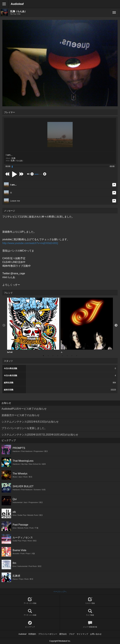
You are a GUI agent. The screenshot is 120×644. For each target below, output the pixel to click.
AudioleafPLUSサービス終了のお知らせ (24, 409)
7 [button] (72, 356)
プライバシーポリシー (48, 634)
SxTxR (33, 325)
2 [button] (48, 356)
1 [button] (43, 356)
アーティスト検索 (30, 613)
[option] (33, 325)
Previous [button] (4, 325)
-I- (87, 325)
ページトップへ (60, 592)
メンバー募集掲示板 (90, 624)
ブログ (72, 634)
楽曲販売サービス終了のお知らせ (21, 415)
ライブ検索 (90, 613)
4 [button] (58, 356)
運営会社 (63, 634)
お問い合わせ (96, 634)
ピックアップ (30, 624)
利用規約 (32, 634)
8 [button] (77, 356)
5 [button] (62, 356)
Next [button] (116, 325)
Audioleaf (17, 4)
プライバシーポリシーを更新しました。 (24, 428)
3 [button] (53, 356)
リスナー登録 (90, 601)
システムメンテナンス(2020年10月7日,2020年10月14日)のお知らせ (40, 435)
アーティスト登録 (30, 601)
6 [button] (67, 356)
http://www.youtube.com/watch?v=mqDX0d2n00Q (30, 243)
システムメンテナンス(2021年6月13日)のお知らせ (30, 422)
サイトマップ (82, 634)
